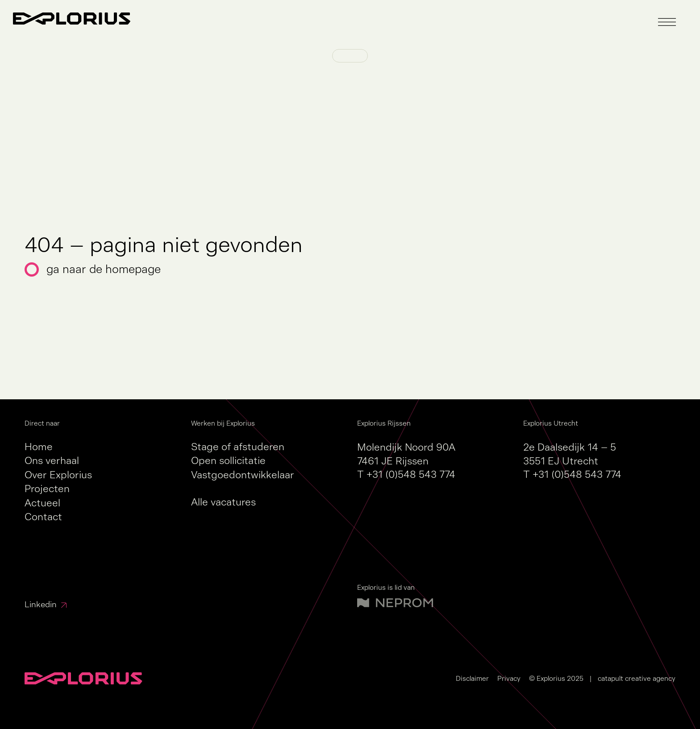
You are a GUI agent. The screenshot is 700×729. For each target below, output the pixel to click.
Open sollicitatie (228, 461)
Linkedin (41, 605)
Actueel (42, 503)
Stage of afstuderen (238, 447)
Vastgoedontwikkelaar (243, 475)
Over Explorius (58, 475)
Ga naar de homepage (104, 269)
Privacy (509, 678)
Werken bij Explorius (223, 423)
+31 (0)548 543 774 (411, 474)
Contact (43, 517)
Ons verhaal (52, 461)
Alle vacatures (223, 502)
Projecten (47, 489)
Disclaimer (472, 678)
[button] (667, 22)
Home (39, 447)
